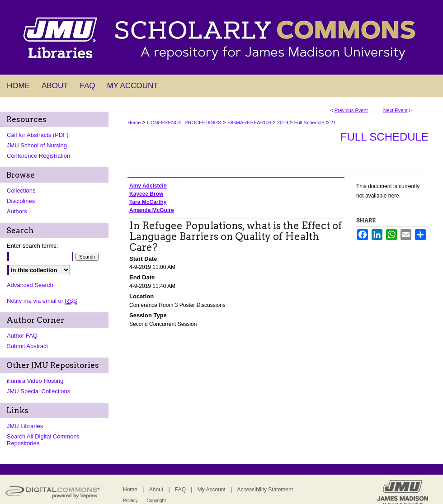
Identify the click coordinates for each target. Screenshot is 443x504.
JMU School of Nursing (37, 145)
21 (333, 122)
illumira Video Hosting (35, 381)
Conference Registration (38, 156)
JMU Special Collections (38, 391)
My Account (212, 490)
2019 (283, 122)
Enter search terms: (32, 246)
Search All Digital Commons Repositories (43, 440)
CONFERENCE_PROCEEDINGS (185, 122)
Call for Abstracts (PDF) (38, 135)
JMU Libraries (25, 426)
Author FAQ (22, 336)
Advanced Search (30, 285)
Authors (17, 211)
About (156, 490)
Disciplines (21, 201)
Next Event (396, 110)
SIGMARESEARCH (250, 122)
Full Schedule (310, 122)
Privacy (130, 501)
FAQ (180, 490)
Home (134, 122)
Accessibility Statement (265, 490)
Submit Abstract (27, 346)
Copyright (156, 501)
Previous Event (351, 110)
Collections (21, 191)
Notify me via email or (42, 301)
